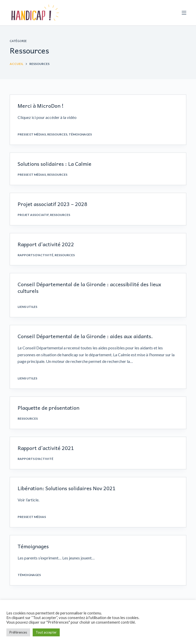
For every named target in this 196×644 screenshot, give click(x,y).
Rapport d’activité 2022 (46, 244)
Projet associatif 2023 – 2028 (52, 204)
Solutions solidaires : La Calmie (54, 164)
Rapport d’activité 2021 (46, 448)
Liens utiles (27, 307)
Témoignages (80, 134)
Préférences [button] (18, 632)
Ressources (57, 134)
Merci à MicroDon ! (41, 106)
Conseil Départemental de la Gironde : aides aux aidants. (85, 336)
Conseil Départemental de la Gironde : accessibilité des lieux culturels (89, 287)
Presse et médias (32, 134)
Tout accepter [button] (46, 632)
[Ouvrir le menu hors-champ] (184, 13)
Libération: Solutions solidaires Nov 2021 (67, 488)
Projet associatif (33, 215)
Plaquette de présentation (48, 408)
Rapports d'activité (35, 255)
